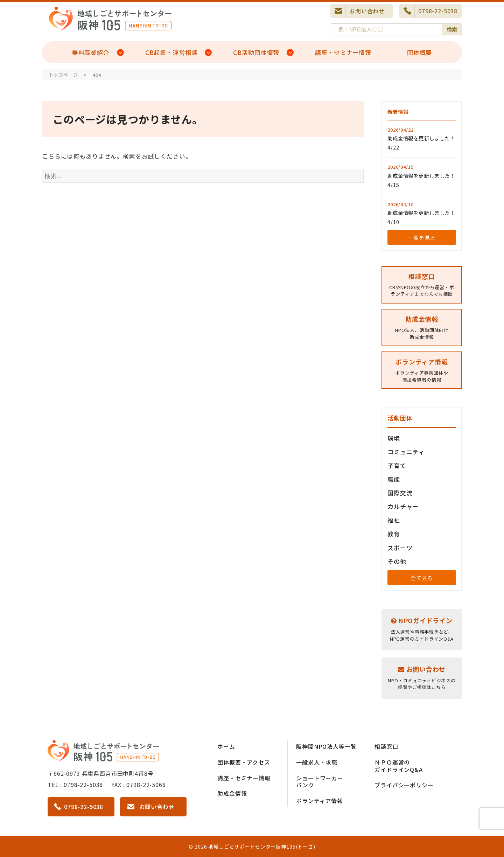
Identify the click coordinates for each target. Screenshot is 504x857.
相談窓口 (386, 746)
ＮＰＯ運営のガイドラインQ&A (399, 766)
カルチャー (403, 506)
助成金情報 (232, 793)
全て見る (422, 578)
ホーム (226, 746)
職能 (394, 479)
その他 (397, 561)
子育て (397, 465)
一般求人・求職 (317, 762)
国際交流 (400, 493)
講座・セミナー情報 (343, 52)
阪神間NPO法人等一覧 (326, 746)
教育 (394, 534)
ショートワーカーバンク (320, 782)
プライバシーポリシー (404, 785)
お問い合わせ (367, 11)
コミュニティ (406, 452)
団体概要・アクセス (244, 762)
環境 (394, 438)
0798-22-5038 (438, 11)
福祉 (394, 520)
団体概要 (419, 52)
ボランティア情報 (320, 801)
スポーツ (400, 548)
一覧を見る (422, 238)
